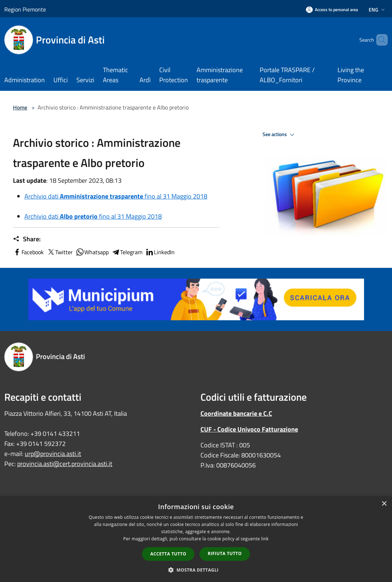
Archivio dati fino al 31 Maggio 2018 (116, 196)
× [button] (384, 504)
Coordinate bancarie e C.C (236, 413)
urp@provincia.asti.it (53, 454)
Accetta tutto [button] (168, 554)
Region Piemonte (25, 9)
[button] (196, 570)
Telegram (127, 252)
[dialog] (196, 539)
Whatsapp (92, 252)
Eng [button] (377, 10)
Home (20, 107)
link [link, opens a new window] (265, 539)
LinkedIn (160, 252)
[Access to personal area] (332, 10)
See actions (280, 135)
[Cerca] (379, 40)
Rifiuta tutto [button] (225, 553)
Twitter (60, 252)
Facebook (28, 252)
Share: (27, 239)
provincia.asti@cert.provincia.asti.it (65, 464)
